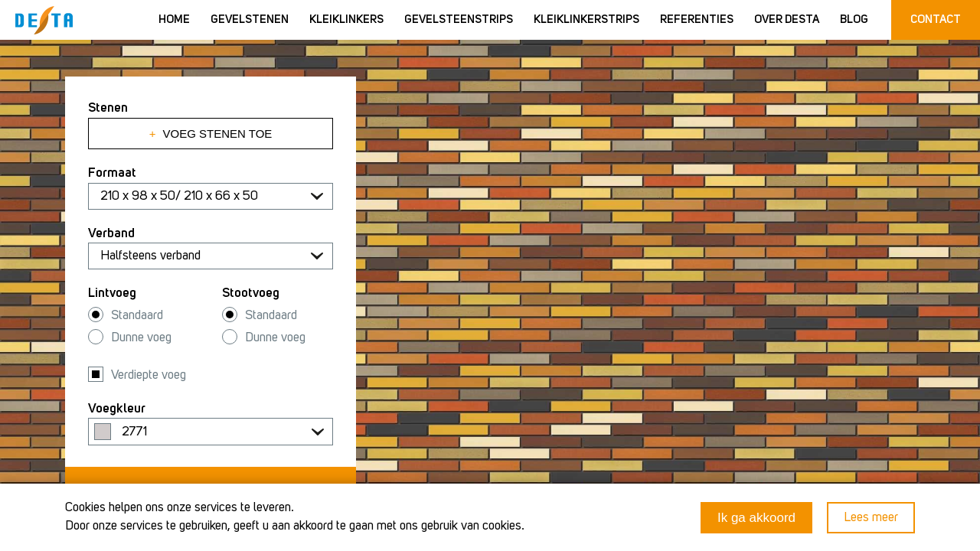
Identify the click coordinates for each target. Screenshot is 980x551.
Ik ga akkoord (756, 518)
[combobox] (211, 432)
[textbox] (211, 432)
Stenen (108, 108)
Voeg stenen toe (211, 134)
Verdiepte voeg (149, 375)
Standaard (137, 316)
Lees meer (871, 518)
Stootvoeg (251, 293)
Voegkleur (117, 409)
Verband (111, 234)
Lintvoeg (112, 293)
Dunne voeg (141, 338)
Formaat (112, 173)
